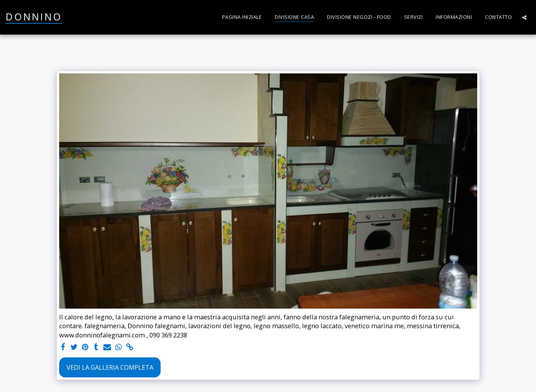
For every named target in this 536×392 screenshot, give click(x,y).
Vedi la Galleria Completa (110, 367)
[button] (524, 17)
